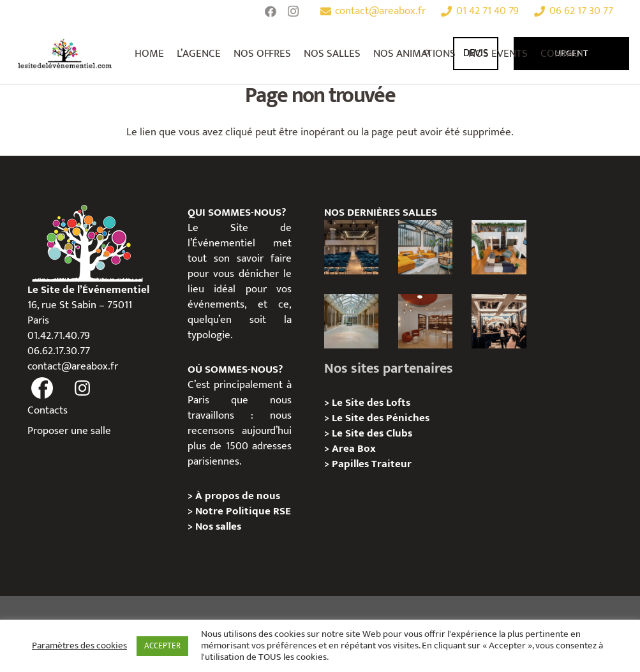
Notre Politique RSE (243, 511)
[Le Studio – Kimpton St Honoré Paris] (351, 247)
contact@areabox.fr (73, 366)
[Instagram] (294, 11)
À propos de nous (238, 496)
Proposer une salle (69, 431)
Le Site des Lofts (371, 403)
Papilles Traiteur (372, 464)
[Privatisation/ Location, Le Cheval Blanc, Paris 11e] (351, 321)
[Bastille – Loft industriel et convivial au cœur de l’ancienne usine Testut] (425, 247)
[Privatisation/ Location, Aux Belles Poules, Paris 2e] (499, 321)
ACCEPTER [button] (162, 646)
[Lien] (65, 54)
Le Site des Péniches (382, 418)
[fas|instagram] (82, 389)
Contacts (48, 410)
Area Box (354, 449)
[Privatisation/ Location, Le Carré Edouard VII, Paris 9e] (425, 321)
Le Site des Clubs (372, 433)
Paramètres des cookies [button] (79, 646)
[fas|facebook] (43, 389)
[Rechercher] (428, 54)
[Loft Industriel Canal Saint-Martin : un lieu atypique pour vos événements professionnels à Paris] (499, 247)
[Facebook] (271, 11)
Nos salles (218, 526)
